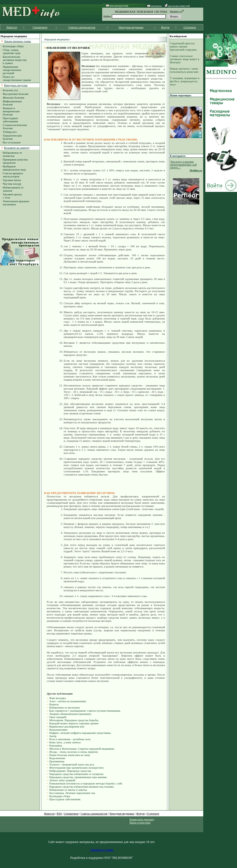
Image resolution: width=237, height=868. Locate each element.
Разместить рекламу (142, 819)
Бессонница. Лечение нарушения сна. (72, 793)
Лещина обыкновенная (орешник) (70, 714)
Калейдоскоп (178, 36)
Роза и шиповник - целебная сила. (70, 739)
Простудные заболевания (10, 120)
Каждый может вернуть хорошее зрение (74, 723)
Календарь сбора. (60, 796)
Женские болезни (14, 98)
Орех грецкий (58, 717)
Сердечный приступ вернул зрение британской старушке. (184, 46)
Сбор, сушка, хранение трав (11, 51)
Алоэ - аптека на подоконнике (68, 701)
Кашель (54, 704)
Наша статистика (140, 822)
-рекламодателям (117, 6)
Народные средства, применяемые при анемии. (78, 777)
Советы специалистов (82, 27)
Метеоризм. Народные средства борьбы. (74, 720)
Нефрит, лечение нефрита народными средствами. (80, 733)
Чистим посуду (12, 184)
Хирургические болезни (12, 137)
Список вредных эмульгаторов (12, 175)
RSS (59, 813)
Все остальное (12, 142)
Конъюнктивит (59, 730)
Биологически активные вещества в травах (14, 60)
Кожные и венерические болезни (10, 111)
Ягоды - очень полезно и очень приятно (74, 752)
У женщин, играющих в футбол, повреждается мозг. (185, 81)
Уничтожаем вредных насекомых (15, 203)
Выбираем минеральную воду (14, 168)
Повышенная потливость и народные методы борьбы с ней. (86, 783)
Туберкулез (10, 132)
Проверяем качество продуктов (15, 161)
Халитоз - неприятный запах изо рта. (72, 764)
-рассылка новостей (177, 6)
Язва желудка (58, 698)
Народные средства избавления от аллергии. (77, 774)
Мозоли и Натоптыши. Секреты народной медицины (82, 749)
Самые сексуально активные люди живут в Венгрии (185, 59)
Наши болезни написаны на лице (70, 755)
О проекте (190, 27)
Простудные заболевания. (65, 799)
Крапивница (57, 761)
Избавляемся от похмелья (12, 154)
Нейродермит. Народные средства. (71, 771)
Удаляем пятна (12, 180)
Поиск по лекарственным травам (16, 78)
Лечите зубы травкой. (63, 780)
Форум (165, 27)
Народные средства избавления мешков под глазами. (82, 787)
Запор (53, 736)
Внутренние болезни (16, 94)
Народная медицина (131, 27)
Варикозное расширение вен (67, 726)
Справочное (40, 27)
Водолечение (57, 758)
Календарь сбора (13, 46)
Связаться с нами (101, 850)
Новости (12, 27)
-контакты (154, 6)
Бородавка (56, 745)
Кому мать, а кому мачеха (65, 742)
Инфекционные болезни (12, 103)
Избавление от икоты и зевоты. (68, 790)
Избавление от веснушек (65, 707)
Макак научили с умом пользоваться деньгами (184, 70)
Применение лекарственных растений (11, 70)
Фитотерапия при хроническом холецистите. (77, 768)
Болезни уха (10, 90)
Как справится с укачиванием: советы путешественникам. (85, 711)
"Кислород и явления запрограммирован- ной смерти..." (183, 165)
